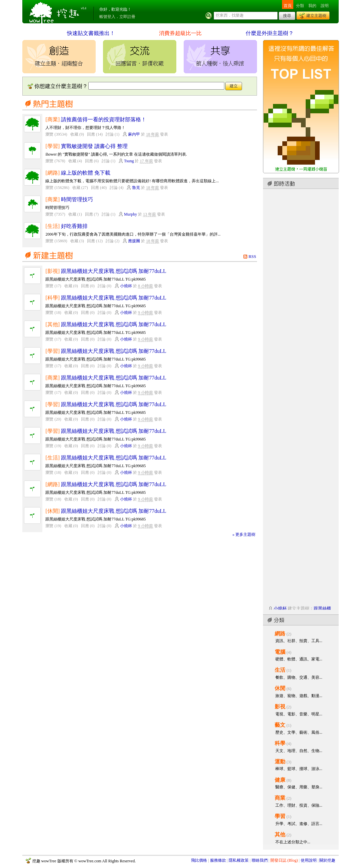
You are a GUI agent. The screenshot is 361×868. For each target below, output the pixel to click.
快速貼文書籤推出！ (91, 33)
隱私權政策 (239, 860)
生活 (280, 670)
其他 (280, 835)
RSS (252, 256)
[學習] (52, 146)
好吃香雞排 (74, 226)
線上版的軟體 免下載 (86, 173)
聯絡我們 (260, 860)
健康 (280, 780)
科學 (280, 743)
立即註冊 (127, 17)
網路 (280, 634)
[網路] (52, 173)
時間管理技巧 (77, 199)
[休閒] (52, 511)
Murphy (130, 214)
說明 (325, 6)
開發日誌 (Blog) (284, 860)
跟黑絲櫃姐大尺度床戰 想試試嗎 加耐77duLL (114, 271)
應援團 (134, 241)
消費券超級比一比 (180, 33)
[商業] (52, 119)
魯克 (136, 188)
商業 (280, 798)
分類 (300, 6)
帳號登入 (107, 17)
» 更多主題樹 (244, 534)
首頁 (288, 6)
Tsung (129, 161)
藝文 (280, 725)
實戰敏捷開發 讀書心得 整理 (94, 146)
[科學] (52, 298)
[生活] (52, 226)
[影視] (52, 271)
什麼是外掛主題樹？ (270, 33)
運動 (280, 762)
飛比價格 (199, 860)
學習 (280, 816)
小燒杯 (126, 286)
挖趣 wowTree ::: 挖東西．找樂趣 (55, 12)
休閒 (280, 688)
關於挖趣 (327, 860)
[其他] (52, 324)
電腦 (280, 652)
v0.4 (84, 8)
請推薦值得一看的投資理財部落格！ (104, 119)
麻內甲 (134, 134)
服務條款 (218, 860)
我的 (312, 6)
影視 (280, 707)
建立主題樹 (316, 16)
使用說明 (309, 860)
